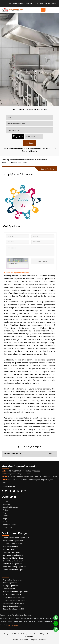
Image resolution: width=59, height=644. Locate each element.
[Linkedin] (10, 491)
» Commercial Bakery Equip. (13, 558)
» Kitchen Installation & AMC (13, 609)
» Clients (5, 516)
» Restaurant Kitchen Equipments (15, 591)
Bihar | (26, 622)
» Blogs (4, 519)
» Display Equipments (10, 583)
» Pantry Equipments (10, 546)
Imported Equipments (18, 162)
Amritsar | (12, 618)
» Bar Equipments (8, 549)
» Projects (6, 510)
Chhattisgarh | (48, 622)
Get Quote (44, 261)
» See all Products (9, 524)
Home (4, 162)
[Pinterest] (22, 491)
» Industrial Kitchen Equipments (14, 597)
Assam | (43, 618)
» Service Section (8, 589)
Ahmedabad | (5, 618)
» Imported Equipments (11, 552)
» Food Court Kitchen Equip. (12, 570)
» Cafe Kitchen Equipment (12, 564)
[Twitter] (6, 491)
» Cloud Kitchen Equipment (12, 561)
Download (24, 640)
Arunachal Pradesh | (33, 618)
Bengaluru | (4, 622)
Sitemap (43, 640)
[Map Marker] (25, 491)
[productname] (30, 130)
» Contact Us (7, 527)
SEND (51, 454)
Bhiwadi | (11, 622)
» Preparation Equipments (12, 580)
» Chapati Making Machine (12, 543)
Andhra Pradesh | (21, 618)
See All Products (48, 169)
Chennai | (40, 622)
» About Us (6, 504)
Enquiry (34, 640)
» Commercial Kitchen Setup (13, 603)
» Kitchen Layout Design (11, 606)
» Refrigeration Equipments (12, 541)
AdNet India (29, 636)
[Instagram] (14, 491)
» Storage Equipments (10, 586)
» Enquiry (5, 513)
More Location (13, 625)
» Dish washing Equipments (12, 555)
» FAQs (4, 522)
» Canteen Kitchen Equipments (14, 600)
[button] (43, 10)
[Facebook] (2, 491)
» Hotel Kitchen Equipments (13, 594)
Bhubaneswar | (19, 622)
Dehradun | (4, 625)
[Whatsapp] (55, 617)
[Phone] (54, 623)
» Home (5, 501)
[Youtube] (18, 491)
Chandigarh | (32, 622)
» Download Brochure (10, 507)
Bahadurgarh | (50, 618)
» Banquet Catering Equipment (14, 567)
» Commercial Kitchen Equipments (15, 538)
